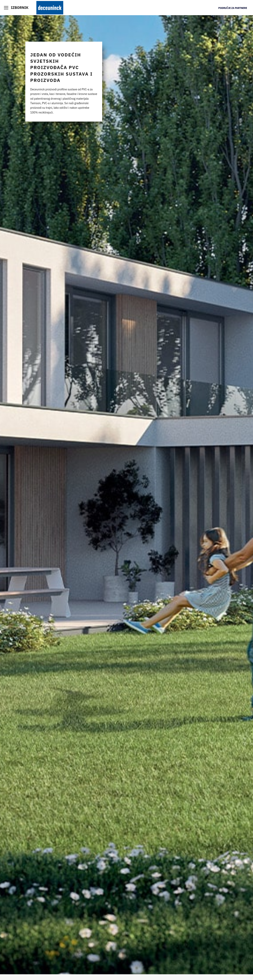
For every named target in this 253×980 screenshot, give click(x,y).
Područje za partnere (233, 8)
